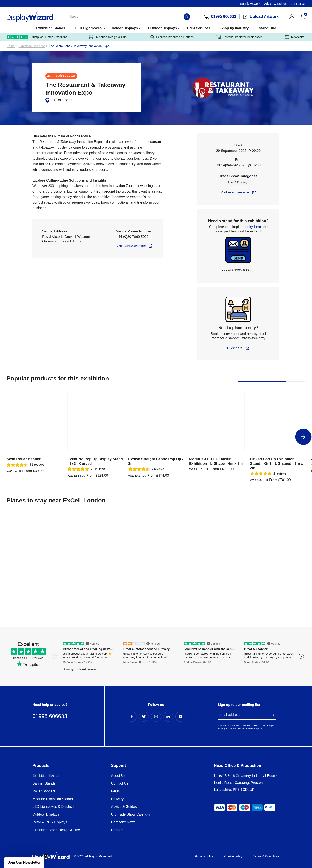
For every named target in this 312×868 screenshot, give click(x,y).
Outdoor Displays (162, 28)
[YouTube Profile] (180, 717)
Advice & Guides (275, 4)
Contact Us (298, 4)
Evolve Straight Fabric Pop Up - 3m (156, 461)
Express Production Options (172, 37)
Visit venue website (131, 246)
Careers (117, 830)
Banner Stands (44, 783)
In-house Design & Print (108, 37)
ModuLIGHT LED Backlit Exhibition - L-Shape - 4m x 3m (216, 461)
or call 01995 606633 (238, 270)
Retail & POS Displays (50, 822)
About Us (118, 776)
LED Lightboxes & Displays (53, 807)
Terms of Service (247, 728)
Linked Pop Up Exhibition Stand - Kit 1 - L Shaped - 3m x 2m (276, 463)
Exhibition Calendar (32, 46)
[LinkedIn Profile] (168, 717)
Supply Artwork (250, 4)
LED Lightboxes (88, 28)
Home (11, 46)
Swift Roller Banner (24, 459)
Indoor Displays (125, 28)
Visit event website (235, 192)
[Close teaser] (45, 856)
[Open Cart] (303, 17)
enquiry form (251, 227)
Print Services (199, 28)
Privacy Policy (225, 728)
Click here (235, 348)
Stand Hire (267, 28)
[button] (24, 863)
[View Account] (292, 17)
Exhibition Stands (50, 28)
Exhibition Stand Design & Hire (56, 830)
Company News (123, 822)
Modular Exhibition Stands (53, 799)
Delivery (117, 799)
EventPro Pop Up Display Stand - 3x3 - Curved (95, 461)
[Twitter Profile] (144, 717)
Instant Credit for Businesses (239, 37)
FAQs (115, 791)
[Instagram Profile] (156, 717)
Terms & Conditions (266, 856)
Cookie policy (233, 856)
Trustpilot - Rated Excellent (37, 37)
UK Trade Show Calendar (131, 814)
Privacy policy (204, 856)
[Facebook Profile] (132, 717)
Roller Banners (44, 791)
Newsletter (295, 37)
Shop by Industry (235, 28)
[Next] (303, 437)
